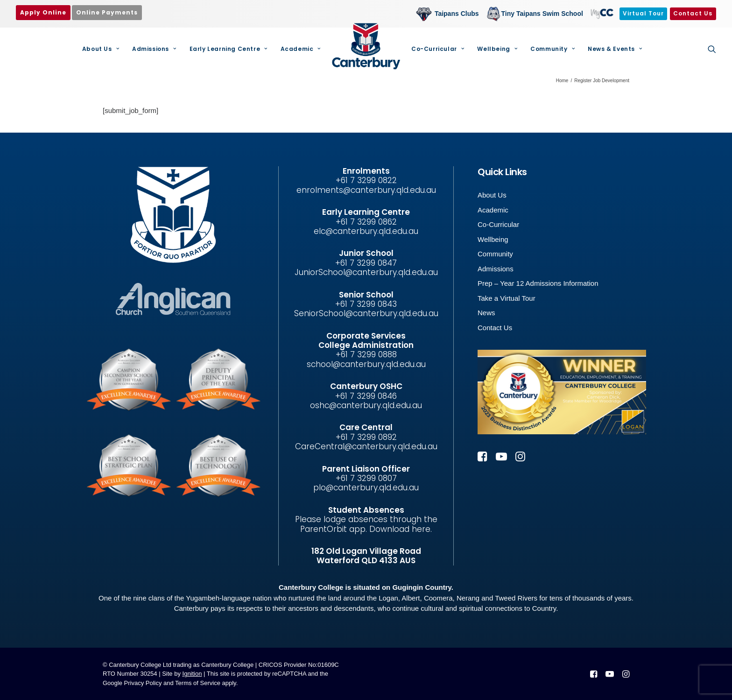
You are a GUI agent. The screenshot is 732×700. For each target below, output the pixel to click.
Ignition (192, 674)
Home (562, 81)
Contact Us (495, 328)
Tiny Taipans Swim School (542, 14)
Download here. (401, 529)
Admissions (154, 49)
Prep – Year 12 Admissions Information (538, 283)
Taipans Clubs (457, 14)
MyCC (601, 13)
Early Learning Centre (229, 49)
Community (553, 49)
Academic (301, 49)
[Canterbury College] (366, 46)
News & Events (615, 49)
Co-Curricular (438, 49)
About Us (101, 49)
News (486, 313)
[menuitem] (450, 14)
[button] (712, 49)
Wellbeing (497, 49)
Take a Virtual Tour (507, 298)
